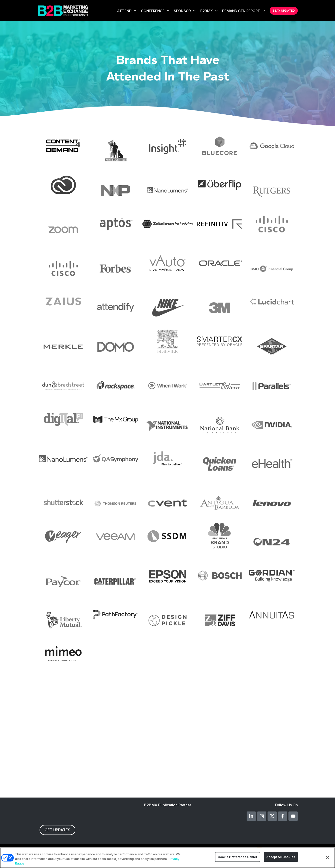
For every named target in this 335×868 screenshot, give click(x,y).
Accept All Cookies (281, 857)
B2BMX (209, 11)
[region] (167, 858)
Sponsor (184, 11)
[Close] (328, 857)
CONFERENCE (155, 11)
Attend (126, 11)
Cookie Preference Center (238, 857)
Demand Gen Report (243, 11)
